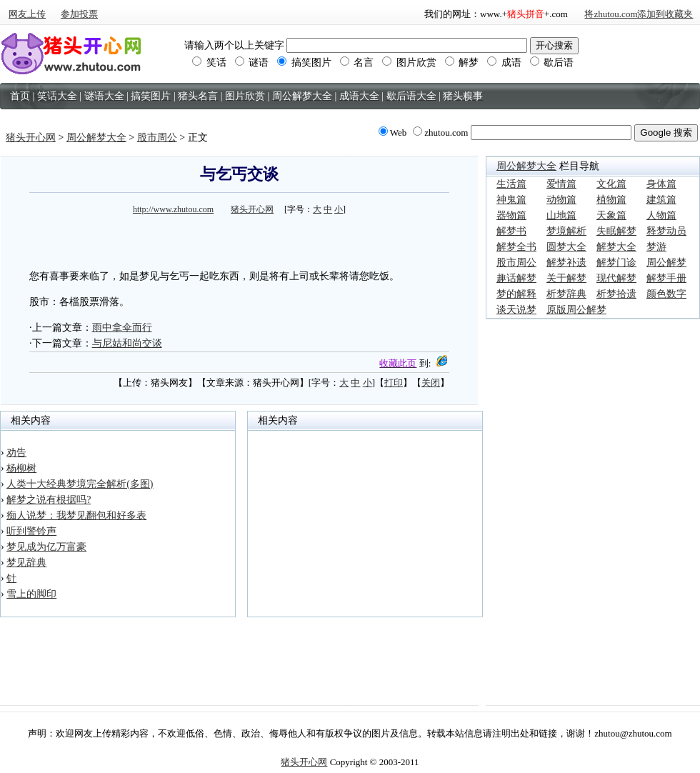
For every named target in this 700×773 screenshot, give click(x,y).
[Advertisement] (239, 240)
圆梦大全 (566, 247)
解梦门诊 (616, 263)
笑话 (209, 63)
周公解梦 (666, 263)
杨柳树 (21, 468)
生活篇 (511, 184)
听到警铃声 (31, 531)
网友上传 (27, 14)
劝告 (16, 453)
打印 (394, 383)
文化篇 (611, 184)
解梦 (462, 63)
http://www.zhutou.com (173, 209)
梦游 (656, 247)
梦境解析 (566, 231)
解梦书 (511, 231)
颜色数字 (666, 294)
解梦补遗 (566, 263)
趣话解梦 (516, 278)
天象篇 (611, 215)
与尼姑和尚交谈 (127, 343)
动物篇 (561, 200)
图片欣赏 (409, 63)
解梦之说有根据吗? (49, 500)
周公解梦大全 (96, 138)
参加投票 (79, 14)
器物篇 (511, 215)
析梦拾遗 (616, 294)
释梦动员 (666, 231)
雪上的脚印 (31, 594)
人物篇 (661, 215)
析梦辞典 (566, 294)
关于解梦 (566, 278)
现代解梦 (616, 278)
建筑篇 (661, 200)
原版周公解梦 (576, 310)
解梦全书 (516, 247)
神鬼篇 (511, 200)
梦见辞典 (26, 563)
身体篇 (661, 184)
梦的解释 (516, 294)
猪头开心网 (31, 138)
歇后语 (552, 63)
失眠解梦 (616, 231)
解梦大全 (616, 247)
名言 (357, 63)
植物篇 (611, 200)
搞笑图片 (304, 63)
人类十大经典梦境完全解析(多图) (80, 484)
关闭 (431, 383)
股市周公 (157, 138)
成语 (504, 63)
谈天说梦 (516, 310)
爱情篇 (561, 184)
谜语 (252, 63)
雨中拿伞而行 (122, 328)
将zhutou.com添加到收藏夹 (639, 14)
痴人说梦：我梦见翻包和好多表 (76, 515)
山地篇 (561, 215)
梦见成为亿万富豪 (46, 547)
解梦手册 (666, 278)
